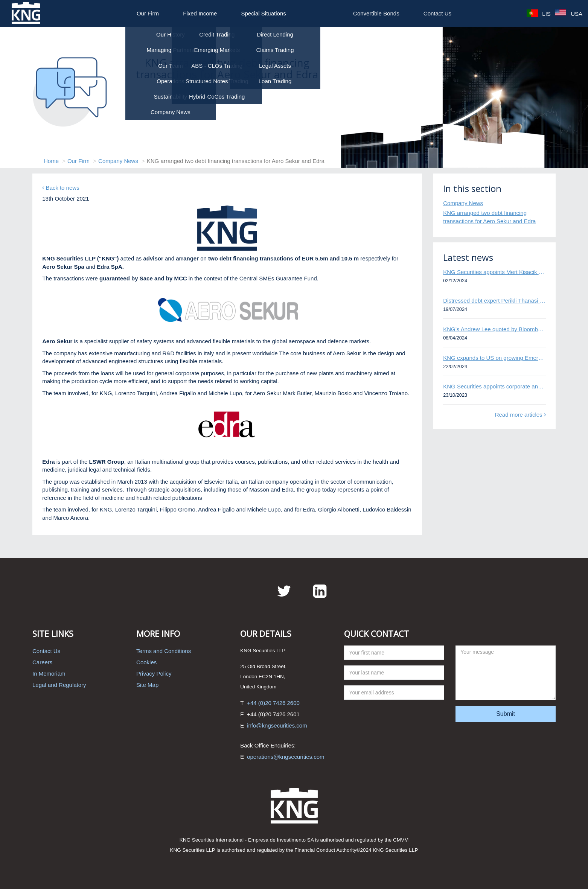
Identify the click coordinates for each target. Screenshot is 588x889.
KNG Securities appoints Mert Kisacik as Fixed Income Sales (494, 272)
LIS (539, 14)
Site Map (147, 685)
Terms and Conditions (164, 651)
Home (51, 161)
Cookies (146, 662)
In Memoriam (49, 674)
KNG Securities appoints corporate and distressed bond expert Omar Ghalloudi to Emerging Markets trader (494, 386)
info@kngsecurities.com (277, 725)
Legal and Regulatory (59, 685)
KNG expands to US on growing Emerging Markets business (494, 358)
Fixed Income (200, 13)
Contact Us (437, 13)
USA (569, 14)
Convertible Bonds (376, 13)
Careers (42, 662)
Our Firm (148, 13)
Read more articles (520, 415)
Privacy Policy (154, 674)
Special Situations (264, 13)
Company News (118, 161)
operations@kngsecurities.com (286, 757)
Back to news (61, 188)
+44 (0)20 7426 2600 (273, 703)
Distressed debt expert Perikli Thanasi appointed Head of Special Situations (494, 301)
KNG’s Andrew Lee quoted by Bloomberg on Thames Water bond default (494, 329)
